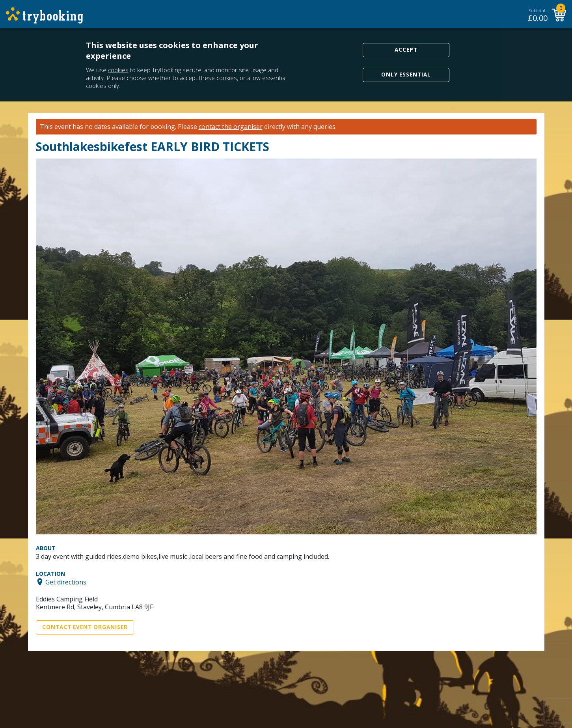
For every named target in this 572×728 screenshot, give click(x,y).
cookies (118, 70)
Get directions (66, 582)
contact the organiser (231, 127)
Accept (406, 50)
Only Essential (406, 75)
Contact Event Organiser (85, 627)
